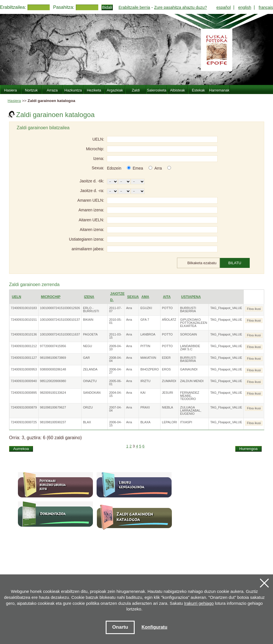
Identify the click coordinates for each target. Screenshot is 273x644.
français (266, 7)
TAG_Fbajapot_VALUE (226, 308)
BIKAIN (88, 320)
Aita (167, 297)
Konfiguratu (154, 627)
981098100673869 (53, 358)
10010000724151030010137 (60, 320)
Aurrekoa (21, 449)
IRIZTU (145, 381)
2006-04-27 (115, 371)
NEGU (87, 346)
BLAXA (145, 422)
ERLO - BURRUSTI (91, 310)
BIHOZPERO (150, 369)
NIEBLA (167, 407)
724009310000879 (24, 407)
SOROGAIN (188, 334)
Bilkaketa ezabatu (202, 263)
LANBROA (148, 334)
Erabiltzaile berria (134, 7)
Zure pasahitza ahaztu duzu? (181, 7)
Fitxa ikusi (254, 309)
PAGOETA (90, 334)
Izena (89, 297)
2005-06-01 (115, 383)
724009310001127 (24, 358)
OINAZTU (90, 381)
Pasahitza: (64, 7)
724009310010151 (24, 320)
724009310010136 (24, 334)
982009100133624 (53, 393)
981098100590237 (53, 422)
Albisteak (177, 90)
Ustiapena (191, 297)
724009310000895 (24, 393)
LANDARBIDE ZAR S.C (190, 348)
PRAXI (145, 407)
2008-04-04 (115, 359)
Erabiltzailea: (13, 7)
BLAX (87, 422)
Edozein (114, 168)
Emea (138, 168)
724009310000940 (24, 381)
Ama (145, 297)
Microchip (51, 297)
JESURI (167, 393)
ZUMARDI (169, 381)
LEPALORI (169, 422)
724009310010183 (24, 308)
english (245, 7)
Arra (158, 168)
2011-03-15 (115, 336)
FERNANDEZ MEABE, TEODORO (190, 396)
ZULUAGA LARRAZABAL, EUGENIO (191, 410)
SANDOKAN (92, 393)
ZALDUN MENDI (192, 381)
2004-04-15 (115, 394)
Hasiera (14, 101)
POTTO (167, 308)
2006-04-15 (115, 424)
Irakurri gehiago (199, 603)
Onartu (120, 627)
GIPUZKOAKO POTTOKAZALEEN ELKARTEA (194, 323)
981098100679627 (53, 407)
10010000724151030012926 (60, 308)
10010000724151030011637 (60, 334)
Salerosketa (157, 90)
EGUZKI (146, 308)
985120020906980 (53, 381)
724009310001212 (24, 346)
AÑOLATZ (169, 320)
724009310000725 (24, 422)
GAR (86, 358)
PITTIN (145, 346)
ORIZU (88, 407)
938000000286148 (53, 369)
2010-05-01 (115, 321)
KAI (143, 393)
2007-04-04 (115, 409)
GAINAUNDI (189, 369)
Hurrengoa (248, 449)
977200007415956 (53, 346)
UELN (17, 297)
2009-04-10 (115, 348)
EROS (166, 369)
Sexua (133, 297)
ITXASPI (186, 422)
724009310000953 (24, 369)
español (224, 7)
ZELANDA (90, 369)
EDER (166, 358)
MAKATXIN (148, 358)
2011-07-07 (115, 310)
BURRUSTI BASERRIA (188, 310)
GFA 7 (145, 320)
